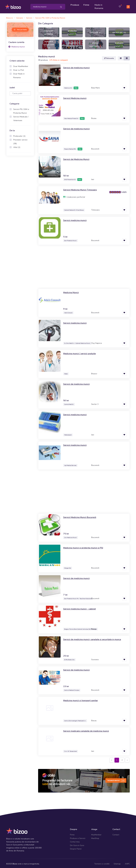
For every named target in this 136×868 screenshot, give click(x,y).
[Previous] (112, 759)
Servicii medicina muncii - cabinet (81, 608)
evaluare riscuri (119, 43)
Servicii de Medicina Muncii (77, 158)
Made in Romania (100, 6)
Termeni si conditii (102, 863)
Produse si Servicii (78, 837)
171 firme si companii (59, 59)
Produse (76, 4)
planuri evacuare (96, 43)
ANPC (127, 863)
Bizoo (15, 863)
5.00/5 (124, 191)
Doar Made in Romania (19, 74)
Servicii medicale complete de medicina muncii (88, 730)
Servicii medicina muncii (76, 219)
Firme (87, 4)
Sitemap (117, 863)
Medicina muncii (17, 46)
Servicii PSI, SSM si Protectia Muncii (21, 110)
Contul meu (75, 841)
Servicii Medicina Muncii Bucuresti (81, 516)
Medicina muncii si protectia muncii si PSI (85, 547)
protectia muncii (72, 31)
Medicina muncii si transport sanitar (82, 699)
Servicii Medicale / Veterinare (21, 117)
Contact (116, 834)
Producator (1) (19, 135)
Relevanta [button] (109, 57)
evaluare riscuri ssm (49, 43)
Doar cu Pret (19, 69)
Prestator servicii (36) (20, 140)
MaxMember (96, 834)
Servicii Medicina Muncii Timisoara (81, 189)
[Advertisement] (20, 199)
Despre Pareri (76, 848)
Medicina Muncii (72, 291)
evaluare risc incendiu (72, 43)
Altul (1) (17, 146)
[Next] (127, 759)
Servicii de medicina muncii (77, 66)
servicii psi (119, 31)
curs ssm (96, 31)
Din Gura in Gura (77, 844)
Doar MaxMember (21, 65)
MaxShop (95, 837)
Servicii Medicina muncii (76, 97)
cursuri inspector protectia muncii (49, 31)
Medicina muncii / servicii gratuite (81, 352)
